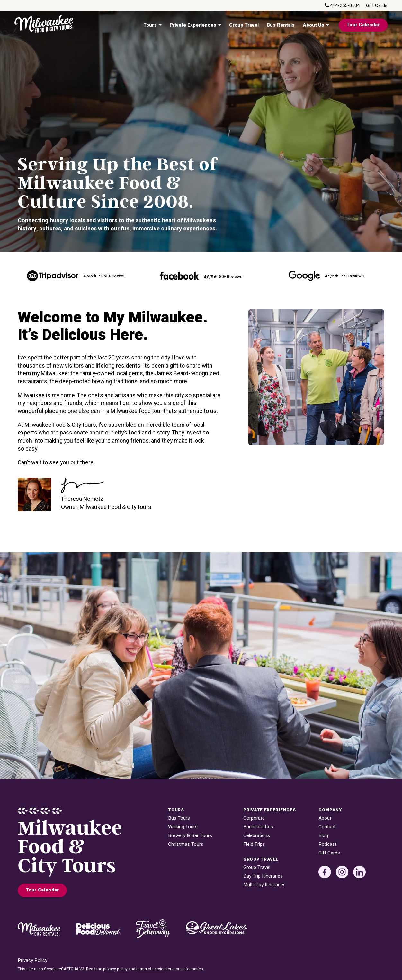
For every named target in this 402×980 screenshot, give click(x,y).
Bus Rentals (281, 25)
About (325, 818)
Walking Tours (183, 827)
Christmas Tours (186, 844)
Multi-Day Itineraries (264, 885)
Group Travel (244, 25)
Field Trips (254, 844)
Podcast (327, 844)
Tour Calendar (363, 25)
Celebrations (257, 836)
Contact (327, 827)
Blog (323, 836)
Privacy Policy (32, 961)
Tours (150, 25)
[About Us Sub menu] (327, 25)
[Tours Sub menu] (160, 25)
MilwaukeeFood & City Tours (70, 847)
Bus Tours (179, 818)
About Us (313, 25)
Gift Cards (377, 6)
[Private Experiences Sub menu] (219, 25)
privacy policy (115, 969)
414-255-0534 (345, 6)
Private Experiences (193, 25)
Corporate (254, 818)
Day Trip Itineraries (263, 876)
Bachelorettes (258, 827)
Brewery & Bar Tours (190, 836)
